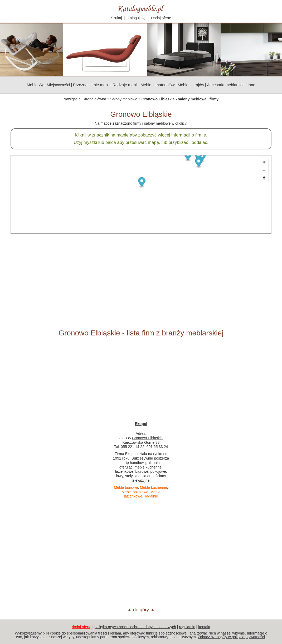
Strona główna (94, 99)
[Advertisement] (141, 281)
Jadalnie (151, 496)
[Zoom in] (264, 162)
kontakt (204, 627)
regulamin (187, 627)
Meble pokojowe (135, 492)
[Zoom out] (264, 170)
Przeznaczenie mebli (91, 85)
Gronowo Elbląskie (147, 438)
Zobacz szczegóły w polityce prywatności (231, 637)
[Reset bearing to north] (264, 178)
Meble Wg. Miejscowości (48, 85)
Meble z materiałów (157, 85)
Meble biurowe (126, 487)
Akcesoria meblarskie (226, 85)
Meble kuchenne (154, 487)
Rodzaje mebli (125, 85)
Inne (251, 85)
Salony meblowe (124, 99)
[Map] (141, 194)
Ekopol (141, 424)
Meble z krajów (191, 85)
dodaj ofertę (82, 627)
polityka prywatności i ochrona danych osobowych (135, 627)
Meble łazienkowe (142, 494)
